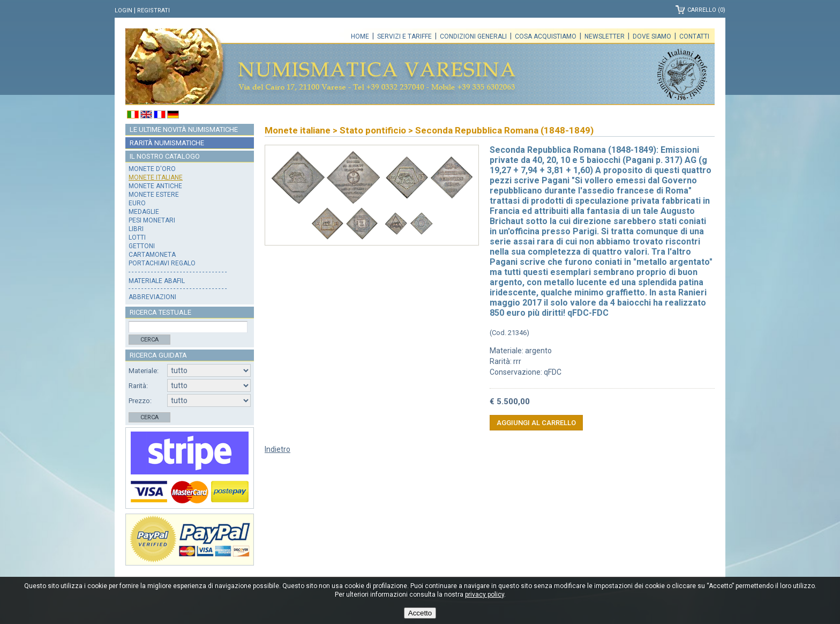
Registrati (153, 10)
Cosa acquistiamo (546, 36)
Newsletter (605, 36)
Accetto (420, 613)
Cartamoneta (152, 255)
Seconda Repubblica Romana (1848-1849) (504, 130)
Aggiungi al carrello (536, 423)
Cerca (149, 340)
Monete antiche (155, 186)
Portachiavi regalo (162, 263)
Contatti (694, 36)
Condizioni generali (473, 36)
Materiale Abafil (157, 281)
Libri (136, 229)
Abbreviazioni (152, 297)
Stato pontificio (373, 130)
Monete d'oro (152, 169)
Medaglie (144, 212)
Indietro (277, 449)
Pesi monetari (152, 220)
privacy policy (485, 595)
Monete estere (154, 195)
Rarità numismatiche (167, 143)
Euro (137, 203)
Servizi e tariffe (404, 36)
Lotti (137, 237)
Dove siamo (652, 36)
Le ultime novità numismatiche (184, 129)
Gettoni (142, 246)
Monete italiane (156, 177)
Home (360, 36)
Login (123, 10)
